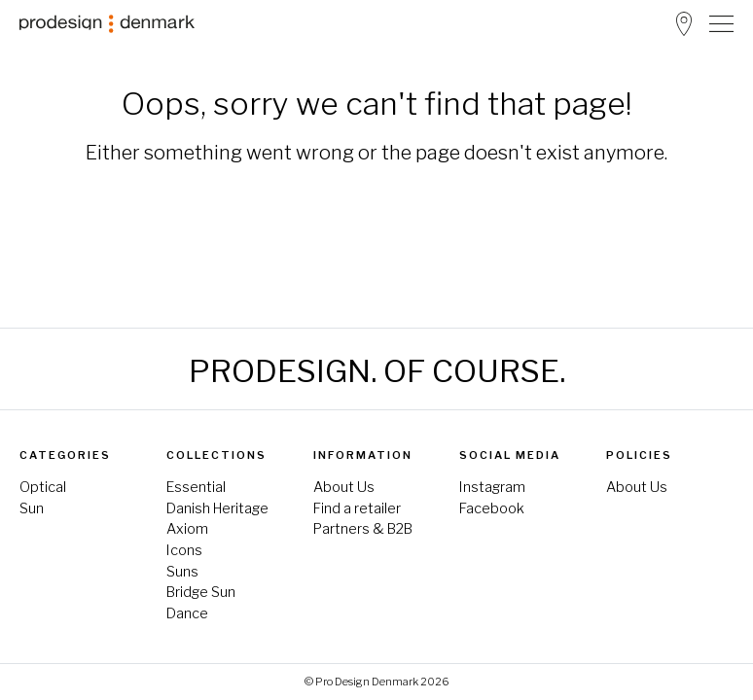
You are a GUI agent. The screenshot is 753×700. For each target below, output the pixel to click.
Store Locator (684, 24)
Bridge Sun (201, 592)
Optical (43, 487)
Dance (187, 613)
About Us (344, 487)
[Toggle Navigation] (721, 23)
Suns (182, 572)
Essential (196, 487)
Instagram (492, 487)
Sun (32, 508)
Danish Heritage (217, 508)
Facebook (492, 508)
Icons (184, 550)
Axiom (187, 529)
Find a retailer (357, 508)
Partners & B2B (363, 529)
